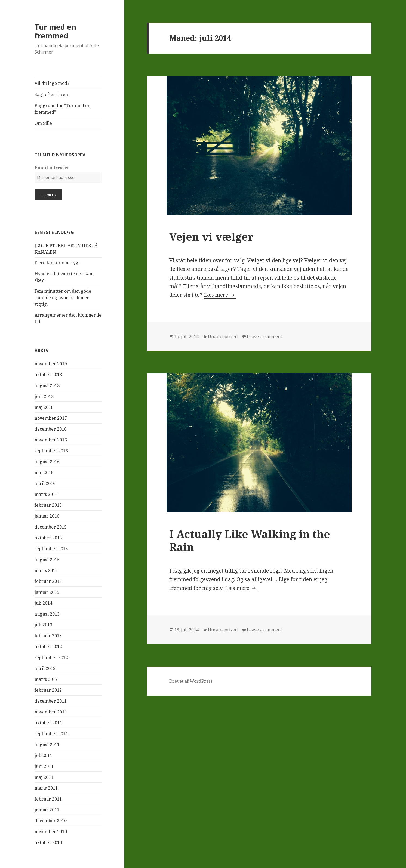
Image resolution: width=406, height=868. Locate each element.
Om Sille (43, 123)
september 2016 (51, 451)
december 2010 (51, 821)
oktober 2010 (48, 842)
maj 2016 (44, 472)
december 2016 (51, 429)
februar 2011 (48, 799)
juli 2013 (43, 625)
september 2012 (51, 657)
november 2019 (51, 364)
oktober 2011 (48, 723)
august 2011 (47, 745)
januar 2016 (47, 516)
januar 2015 (47, 592)
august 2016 (47, 462)
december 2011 (51, 701)
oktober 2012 (48, 647)
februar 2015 (48, 581)
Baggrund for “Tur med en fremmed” (62, 109)
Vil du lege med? (52, 83)
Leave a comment (264, 336)
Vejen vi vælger (211, 237)
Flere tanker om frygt (57, 263)
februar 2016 (48, 505)
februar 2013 (48, 636)
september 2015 (51, 549)
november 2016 (51, 440)
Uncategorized (223, 336)
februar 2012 (48, 690)
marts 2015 (46, 570)
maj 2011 (44, 777)
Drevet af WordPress (191, 681)
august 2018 (47, 385)
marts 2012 (46, 679)
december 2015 (51, 527)
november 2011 (51, 712)
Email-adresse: (51, 168)
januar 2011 (47, 810)
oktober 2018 (48, 375)
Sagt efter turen (51, 94)
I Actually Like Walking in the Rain (250, 540)
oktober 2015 (48, 538)
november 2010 (51, 832)
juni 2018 (44, 396)
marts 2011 (46, 788)
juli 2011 (43, 755)
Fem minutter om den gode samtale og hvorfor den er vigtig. (63, 298)
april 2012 (45, 668)
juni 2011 (44, 766)
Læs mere (220, 295)
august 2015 (47, 560)
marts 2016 (46, 494)
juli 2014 (43, 603)
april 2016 (45, 483)
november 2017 (51, 418)
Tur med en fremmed (55, 31)
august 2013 (47, 614)
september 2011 (51, 734)
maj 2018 (44, 407)
